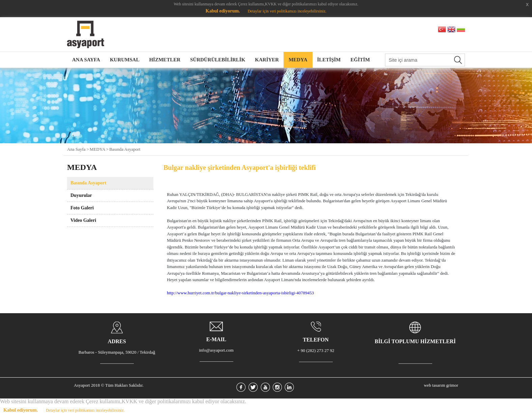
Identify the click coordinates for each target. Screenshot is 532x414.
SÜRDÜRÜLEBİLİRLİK (218, 60)
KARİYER (267, 60)
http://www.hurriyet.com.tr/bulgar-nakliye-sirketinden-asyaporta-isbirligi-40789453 (240, 293)
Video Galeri (83, 220)
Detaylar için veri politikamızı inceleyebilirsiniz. (287, 11)
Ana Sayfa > (78, 149)
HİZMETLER (165, 60)
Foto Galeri (82, 208)
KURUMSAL (125, 60)
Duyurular (81, 195)
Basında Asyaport (125, 149)
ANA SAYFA (86, 60)
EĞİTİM (360, 60)
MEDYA (298, 60)
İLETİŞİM (329, 60)
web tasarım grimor (441, 385)
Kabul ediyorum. (223, 11)
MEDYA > (99, 149)
